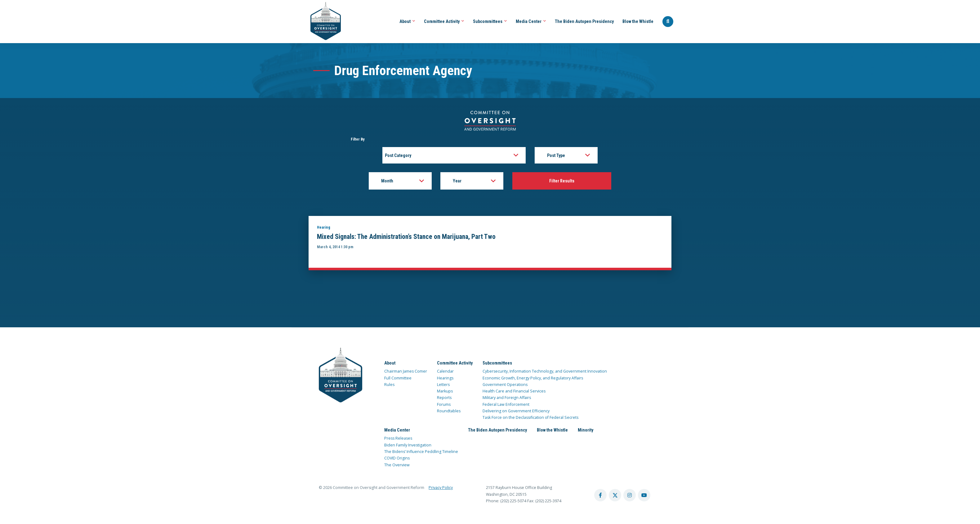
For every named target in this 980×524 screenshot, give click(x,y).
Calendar (445, 372)
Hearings (445, 379)
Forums (444, 405)
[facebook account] (600, 496)
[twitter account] (615, 496)
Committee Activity (444, 21)
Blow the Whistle (638, 21)
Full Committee (398, 379)
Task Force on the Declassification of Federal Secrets (530, 418)
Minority (586, 431)
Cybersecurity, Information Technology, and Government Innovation (545, 372)
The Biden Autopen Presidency (584, 21)
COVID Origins (397, 459)
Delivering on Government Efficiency (516, 412)
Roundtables (449, 412)
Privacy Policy (441, 488)
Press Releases (398, 439)
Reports (444, 399)
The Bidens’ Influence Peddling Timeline (421, 452)
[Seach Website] (668, 22)
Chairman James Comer (406, 372)
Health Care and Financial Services (514, 392)
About (407, 21)
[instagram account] (630, 496)
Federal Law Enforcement (506, 405)
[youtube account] (644, 496)
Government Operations (505, 385)
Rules (389, 385)
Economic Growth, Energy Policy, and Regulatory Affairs (533, 379)
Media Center (531, 21)
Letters (443, 385)
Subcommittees (490, 21)
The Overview (397, 466)
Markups (445, 392)
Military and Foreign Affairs (507, 399)
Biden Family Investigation (408, 446)
